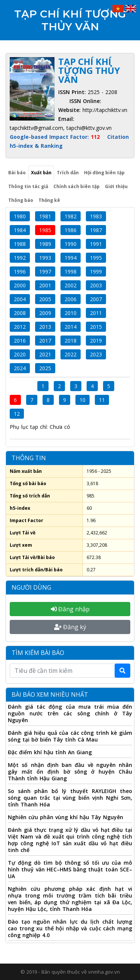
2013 (45, 327)
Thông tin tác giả (28, 186)
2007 (96, 299)
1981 (45, 216)
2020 (20, 354)
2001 (45, 285)
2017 (45, 341)
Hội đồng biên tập (104, 173)
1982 (71, 216)
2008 (20, 313)
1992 (20, 258)
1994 (71, 258)
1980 (20, 216)
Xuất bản (41, 173)
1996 (20, 271)
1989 (45, 244)
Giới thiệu (116, 186)
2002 (71, 285)
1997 (45, 271)
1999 (96, 271)
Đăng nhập (70, 609)
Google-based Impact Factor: (56, 137)
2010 (71, 313)
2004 (20, 299)
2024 (20, 368)
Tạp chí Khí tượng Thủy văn (70, 20)
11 (102, 400)
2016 (20, 341)
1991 (96, 244)
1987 (96, 230)
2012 (20, 327)
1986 (71, 230)
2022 (71, 354)
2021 (45, 354)
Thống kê (49, 200)
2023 (96, 354)
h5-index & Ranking (36, 146)
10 (83, 400)
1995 (96, 258)
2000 (20, 285)
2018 (71, 341)
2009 (45, 313)
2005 (45, 299)
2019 (96, 341)
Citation (118, 137)
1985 (45, 230)
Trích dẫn (68, 173)
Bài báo (17, 173)
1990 (71, 244)
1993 (45, 258)
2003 (96, 285)
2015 (96, 327)
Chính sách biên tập (77, 186)
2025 (45, 368)
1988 (20, 244)
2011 (96, 313)
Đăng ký (70, 627)
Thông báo (21, 200)
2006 (71, 299)
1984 (20, 230)
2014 (71, 327)
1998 (71, 271)
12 (17, 414)
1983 (96, 216)
